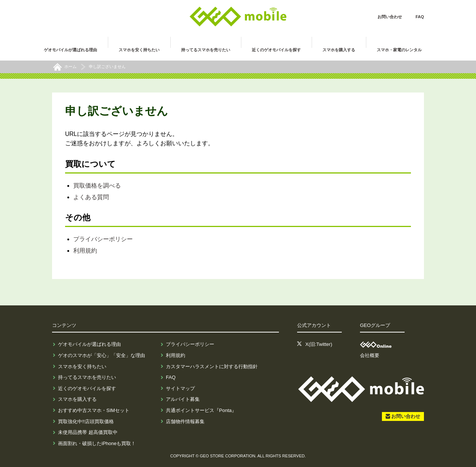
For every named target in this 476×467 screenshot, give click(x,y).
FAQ (420, 17)
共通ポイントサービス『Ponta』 (201, 410)
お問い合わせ (390, 17)
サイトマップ (180, 388)
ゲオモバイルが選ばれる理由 (89, 344)
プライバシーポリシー (103, 239)
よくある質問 (91, 197)
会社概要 (370, 355)
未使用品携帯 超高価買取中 (88, 432)
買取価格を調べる (97, 186)
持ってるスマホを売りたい (87, 377)
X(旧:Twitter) (319, 344)
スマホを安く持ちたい (82, 367)
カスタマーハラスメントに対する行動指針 (212, 367)
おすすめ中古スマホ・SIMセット (94, 410)
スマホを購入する (77, 399)
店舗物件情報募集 (185, 421)
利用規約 (85, 251)
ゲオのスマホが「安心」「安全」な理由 (102, 355)
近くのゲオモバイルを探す (87, 388)
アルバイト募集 (183, 399)
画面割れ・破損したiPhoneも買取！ (97, 443)
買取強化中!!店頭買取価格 (86, 421)
